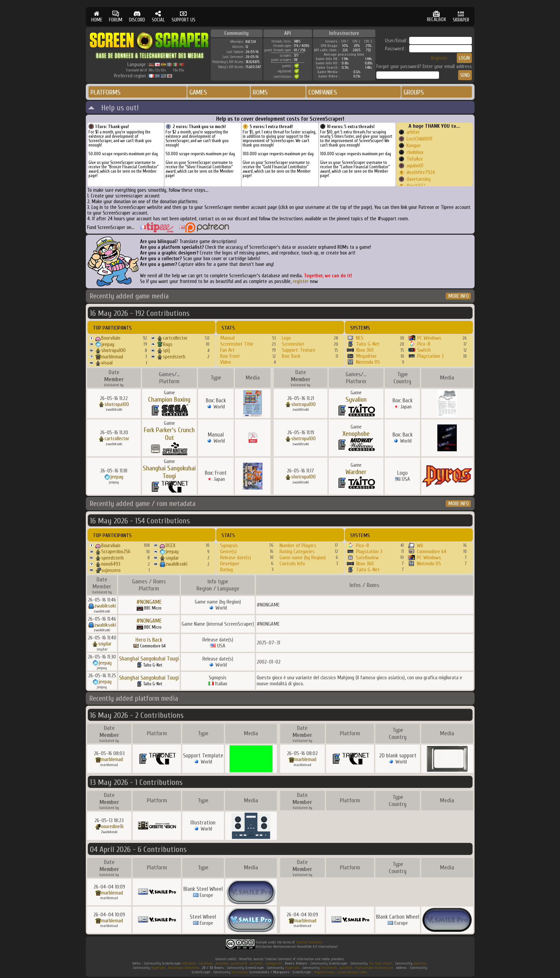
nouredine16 (112, 826)
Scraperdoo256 (116, 552)
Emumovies (329, 968)
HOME (97, 17)
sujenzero (111, 570)
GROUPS (414, 92)
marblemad (112, 357)
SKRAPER (461, 17)
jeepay (108, 344)
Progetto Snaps (324, 972)
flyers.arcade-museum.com (374, 968)
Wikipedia (189, 963)
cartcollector (175, 338)
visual (107, 363)
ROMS (260, 92)
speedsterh (174, 357)
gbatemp (420, 963)
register (301, 281)
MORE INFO (459, 296)
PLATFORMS (106, 92)
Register (439, 58)
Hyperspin (158, 968)
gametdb (256, 963)
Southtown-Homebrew (184, 968)
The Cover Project (381, 963)
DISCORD (137, 17)
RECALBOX (437, 17)
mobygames (274, 963)
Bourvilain (111, 338)
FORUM (116, 17)
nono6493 (111, 564)
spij (166, 350)
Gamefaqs (206, 963)
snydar (172, 558)
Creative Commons (309, 942)
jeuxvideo (222, 963)
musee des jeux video (352, 972)
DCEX (170, 545)
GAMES (198, 92)
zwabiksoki (176, 564)
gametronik (239, 963)
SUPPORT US (183, 17)
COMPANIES (323, 92)
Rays (168, 344)
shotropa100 (113, 350)
